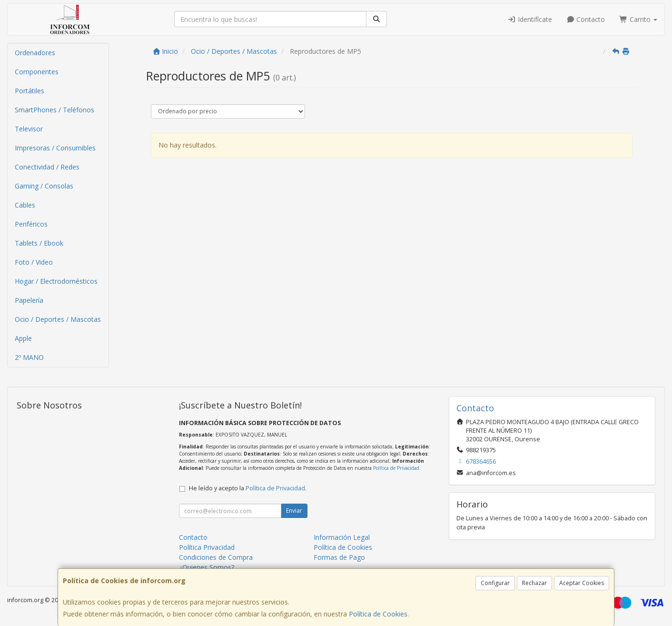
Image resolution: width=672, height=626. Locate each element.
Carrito (638, 19)
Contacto (586, 19)
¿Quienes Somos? (207, 567)
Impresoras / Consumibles (55, 148)
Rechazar (534, 583)
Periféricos (31, 224)
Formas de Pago (339, 557)
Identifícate (530, 19)
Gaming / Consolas (44, 186)
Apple (23, 338)
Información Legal (342, 537)
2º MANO (29, 357)
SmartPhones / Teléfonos (54, 110)
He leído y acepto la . (248, 488)
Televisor (29, 129)
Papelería (29, 300)
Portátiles (30, 91)
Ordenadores (35, 53)
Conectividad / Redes (47, 167)
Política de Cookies (378, 614)
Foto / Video (34, 262)
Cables (25, 205)
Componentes (37, 72)
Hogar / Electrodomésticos (56, 281)
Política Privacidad (207, 547)
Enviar (294, 511)
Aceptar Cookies (582, 583)
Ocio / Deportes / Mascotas (58, 319)
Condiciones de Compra (216, 557)
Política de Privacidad (396, 468)
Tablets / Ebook (39, 243)
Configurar (495, 583)
